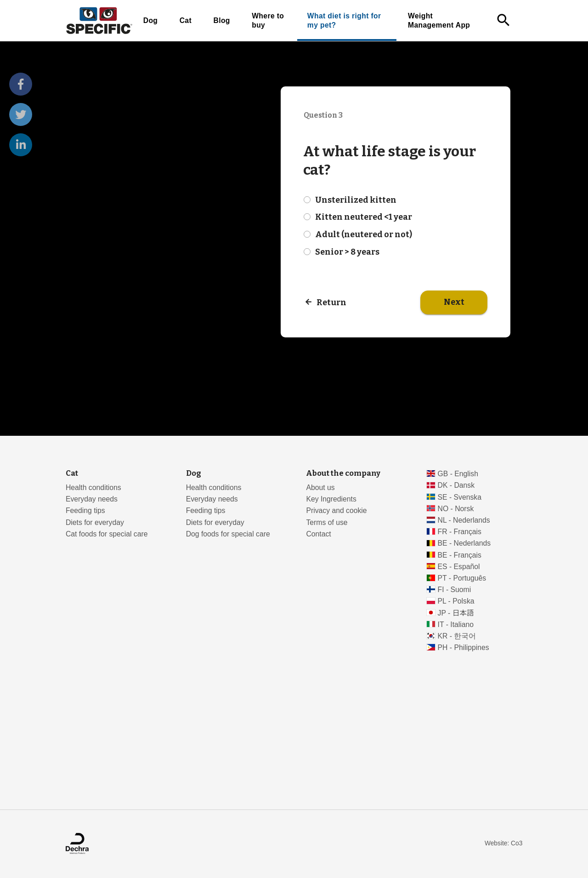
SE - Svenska (460, 497)
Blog (221, 20)
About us (320, 487)
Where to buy (268, 20)
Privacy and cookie (336, 510)
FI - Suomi (455, 590)
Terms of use (327, 522)
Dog (151, 20)
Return (331, 302)
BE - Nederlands (464, 543)
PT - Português (462, 578)
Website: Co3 (503, 843)
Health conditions (93, 487)
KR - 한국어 (457, 636)
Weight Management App (439, 20)
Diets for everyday (95, 522)
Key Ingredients (331, 499)
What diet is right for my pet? (344, 20)
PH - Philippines (464, 647)
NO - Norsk (456, 509)
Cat (186, 20)
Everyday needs (92, 499)
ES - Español (459, 567)
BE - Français (460, 555)
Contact (318, 534)
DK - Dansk (456, 485)
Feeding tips (85, 510)
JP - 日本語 (456, 613)
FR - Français (460, 532)
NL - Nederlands (464, 520)
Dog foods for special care (228, 534)
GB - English (458, 474)
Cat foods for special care (107, 534)
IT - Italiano (456, 624)
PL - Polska (456, 601)
